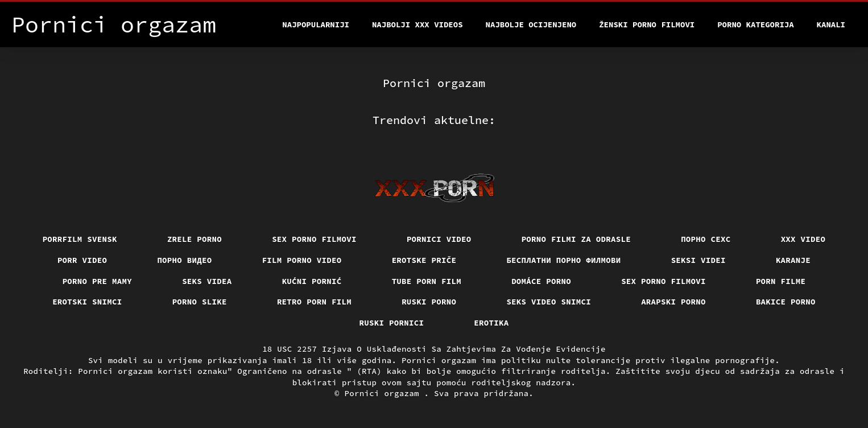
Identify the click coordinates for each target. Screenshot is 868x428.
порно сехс (706, 239)
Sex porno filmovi (314, 239)
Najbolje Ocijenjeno (531, 24)
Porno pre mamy (98, 281)
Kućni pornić (312, 281)
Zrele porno (195, 239)
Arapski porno (673, 302)
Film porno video (302, 260)
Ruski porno (429, 302)
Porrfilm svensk (80, 239)
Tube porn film (427, 281)
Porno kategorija (755, 24)
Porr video (82, 260)
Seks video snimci (549, 302)
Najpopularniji (316, 24)
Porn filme (781, 281)
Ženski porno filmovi (647, 24)
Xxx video (803, 239)
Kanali (831, 24)
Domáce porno (541, 281)
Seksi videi (698, 260)
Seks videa (207, 281)
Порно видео (184, 260)
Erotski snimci (87, 302)
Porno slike (200, 302)
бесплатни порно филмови (563, 260)
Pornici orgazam (385, 393)
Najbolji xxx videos (418, 24)
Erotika (491, 323)
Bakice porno (786, 302)
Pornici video (439, 239)
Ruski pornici (392, 323)
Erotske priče (424, 260)
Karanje (793, 260)
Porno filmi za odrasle (576, 239)
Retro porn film (314, 302)
